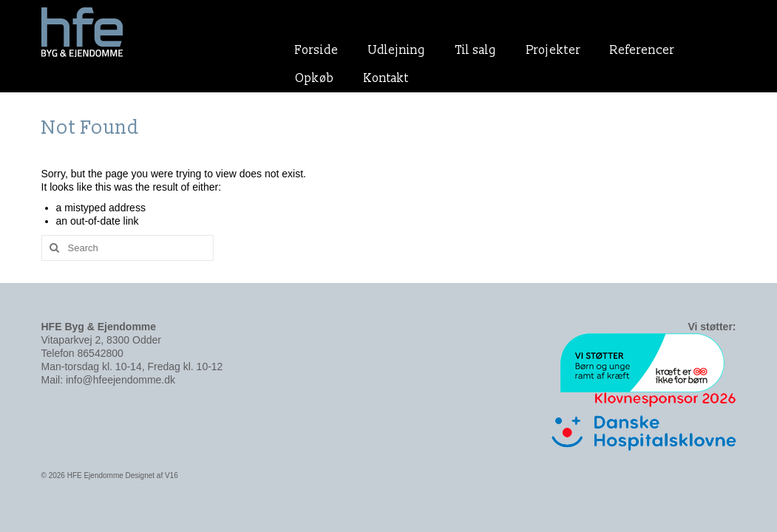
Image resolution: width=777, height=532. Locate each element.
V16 (172, 475)
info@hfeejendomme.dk (121, 380)
